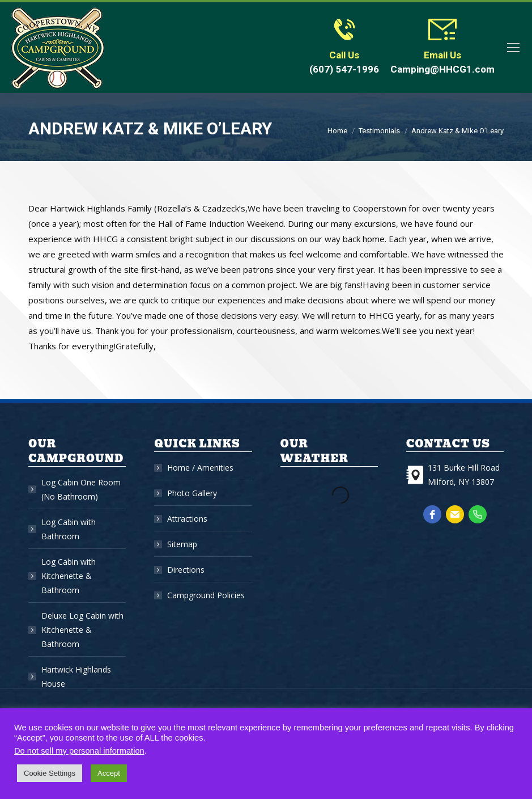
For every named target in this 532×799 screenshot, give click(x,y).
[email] (455, 514)
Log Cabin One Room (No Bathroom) (81, 489)
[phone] (478, 514)
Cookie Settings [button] (50, 773)
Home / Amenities (200, 468)
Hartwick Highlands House (76, 677)
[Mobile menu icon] (513, 48)
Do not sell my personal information (79, 751)
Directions (186, 570)
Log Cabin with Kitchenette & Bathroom (69, 576)
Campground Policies (206, 595)
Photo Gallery (192, 493)
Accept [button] (109, 773)
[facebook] (432, 514)
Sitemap (182, 544)
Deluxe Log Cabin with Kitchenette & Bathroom (82, 630)
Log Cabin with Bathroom (69, 529)
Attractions (187, 519)
